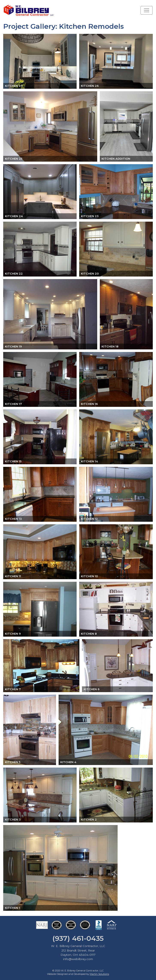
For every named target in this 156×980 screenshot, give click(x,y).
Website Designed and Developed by (78, 974)
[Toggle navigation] (147, 10)
